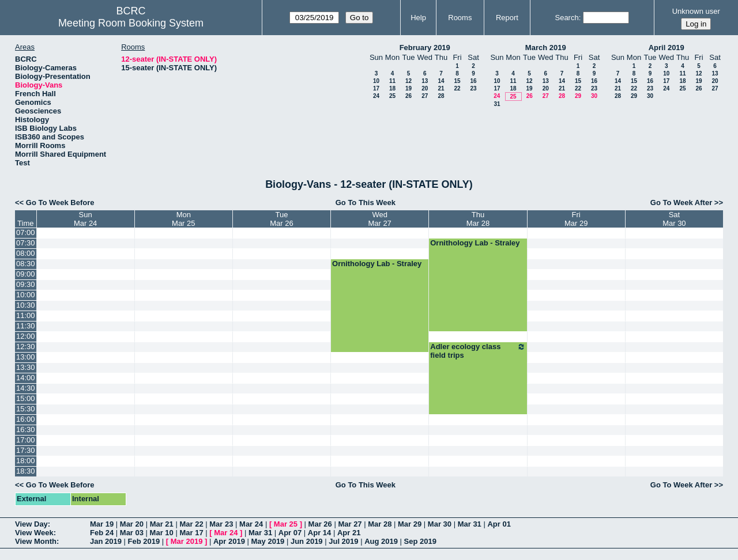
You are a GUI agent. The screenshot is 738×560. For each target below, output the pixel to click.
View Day (31, 524)
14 (441, 81)
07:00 (26, 232)
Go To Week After (681, 203)
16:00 (26, 419)
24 (376, 96)
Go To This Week (366, 203)
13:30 (26, 367)
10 (376, 81)
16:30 (26, 430)
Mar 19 (102, 524)
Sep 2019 (420, 541)
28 (441, 96)
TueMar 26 (281, 219)
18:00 (26, 461)
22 (457, 88)
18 (392, 88)
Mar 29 (410, 524)
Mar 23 (221, 524)
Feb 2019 (144, 541)
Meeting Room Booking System (131, 23)
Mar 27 (350, 524)
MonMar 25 (183, 219)
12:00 (26, 336)
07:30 (26, 243)
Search (566, 18)
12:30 (26, 347)
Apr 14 (319, 533)
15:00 (26, 398)
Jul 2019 (343, 541)
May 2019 (268, 541)
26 (408, 96)
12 (408, 81)
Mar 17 (191, 533)
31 (497, 104)
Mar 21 (162, 524)
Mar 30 (440, 524)
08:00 (26, 253)
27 (425, 96)
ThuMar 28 (478, 219)
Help (418, 18)
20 (425, 88)
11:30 (26, 326)
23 (473, 88)
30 (594, 96)
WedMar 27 (379, 219)
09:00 (26, 274)
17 (376, 88)
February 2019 (425, 48)
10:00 (26, 295)
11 (392, 81)
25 (392, 96)
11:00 (26, 315)
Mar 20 (132, 524)
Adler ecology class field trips (478, 351)
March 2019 (546, 48)
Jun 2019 (307, 541)
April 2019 (667, 48)
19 (408, 88)
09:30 (26, 284)
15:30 (26, 409)
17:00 (26, 440)
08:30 (26, 264)
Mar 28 (380, 524)
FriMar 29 (576, 219)
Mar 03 (132, 533)
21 (441, 88)
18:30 (26, 471)
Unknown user (696, 11)
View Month (36, 541)
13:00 (26, 357)
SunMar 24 (85, 219)
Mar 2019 (187, 541)
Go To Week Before (60, 203)
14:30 (26, 388)
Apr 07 (290, 533)
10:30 (26, 305)
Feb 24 (102, 533)
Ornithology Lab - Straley (475, 243)
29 (578, 96)
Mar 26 (320, 524)
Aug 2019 (381, 541)
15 (457, 81)
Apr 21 (349, 533)
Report (507, 18)
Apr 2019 (229, 541)
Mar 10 (162, 533)
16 (473, 81)
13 (425, 81)
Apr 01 (499, 524)
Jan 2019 (106, 541)
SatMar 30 (674, 219)
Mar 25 (286, 524)
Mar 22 (191, 524)
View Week (34, 533)
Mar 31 (470, 524)
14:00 (26, 378)
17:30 (26, 450)
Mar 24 (251, 524)
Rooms (460, 18)
